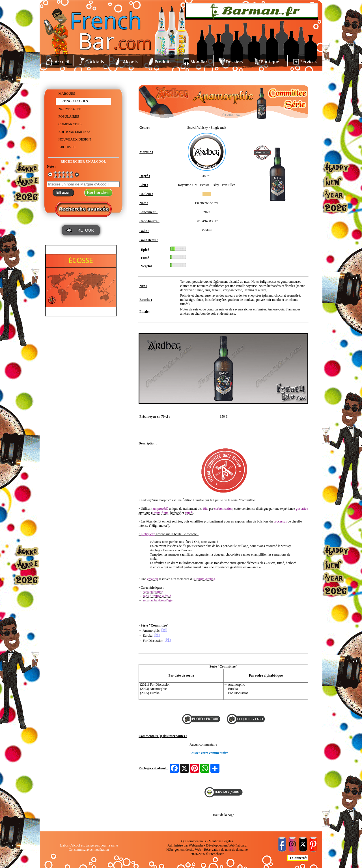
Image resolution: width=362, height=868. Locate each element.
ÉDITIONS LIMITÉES (75, 132)
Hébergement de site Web (184, 850)
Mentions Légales (221, 841)
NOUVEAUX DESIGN (75, 139)
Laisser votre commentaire (209, 753)
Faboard (241, 845)
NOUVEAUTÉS (70, 109)
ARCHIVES (67, 147)
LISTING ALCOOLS (73, 101)
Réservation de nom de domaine (226, 850)
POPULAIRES (69, 116)
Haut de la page (224, 815)
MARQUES (67, 94)
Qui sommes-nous (194, 841)
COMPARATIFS (70, 124)
